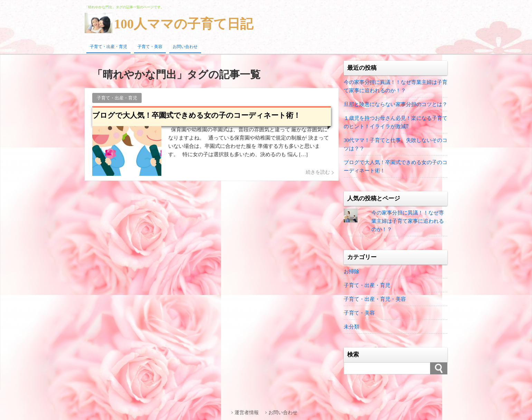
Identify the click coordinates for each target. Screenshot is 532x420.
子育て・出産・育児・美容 (375, 299)
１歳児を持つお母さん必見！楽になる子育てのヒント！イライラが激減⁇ (396, 122)
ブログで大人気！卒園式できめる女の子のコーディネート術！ (396, 166)
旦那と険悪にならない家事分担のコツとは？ (396, 104)
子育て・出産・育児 (108, 47)
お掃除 (351, 271)
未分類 (351, 327)
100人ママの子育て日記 (184, 24)
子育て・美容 (150, 47)
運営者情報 (247, 413)
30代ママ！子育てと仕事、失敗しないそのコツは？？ (396, 144)
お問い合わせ (185, 47)
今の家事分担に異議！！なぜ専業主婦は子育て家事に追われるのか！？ (396, 86)
